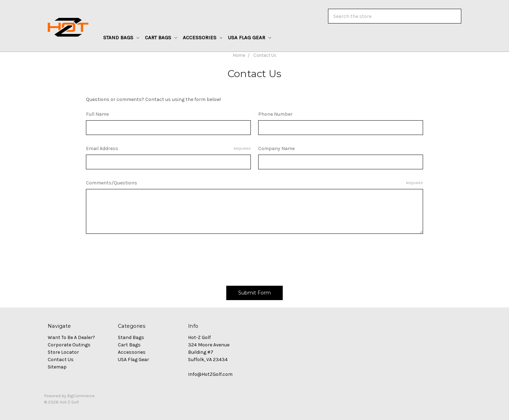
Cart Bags (161, 38)
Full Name (97, 114)
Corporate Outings (69, 345)
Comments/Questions (254, 183)
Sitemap (57, 367)
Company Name (276, 148)
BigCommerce (81, 396)
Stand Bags (121, 38)
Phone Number (275, 114)
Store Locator (63, 352)
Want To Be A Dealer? (71, 337)
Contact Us (265, 55)
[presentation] (139, 257)
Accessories (203, 38)
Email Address (168, 149)
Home (239, 55)
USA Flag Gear (250, 38)
